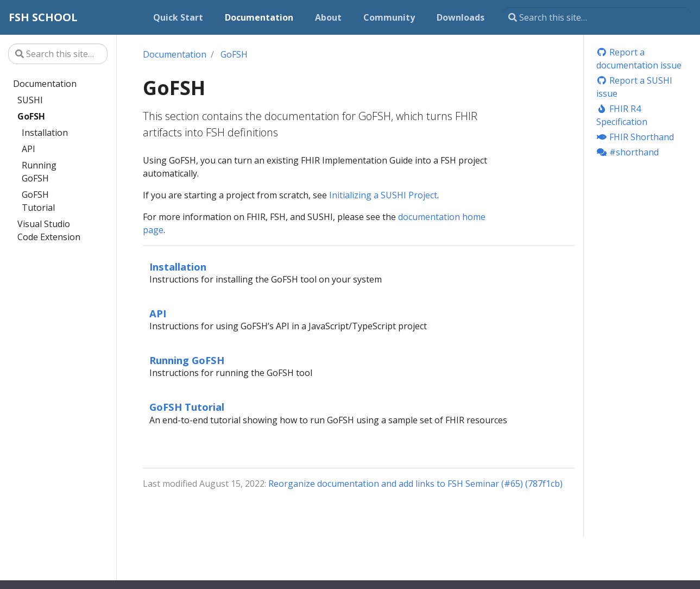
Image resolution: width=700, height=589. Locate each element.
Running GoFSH (39, 172)
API (29, 149)
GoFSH (31, 116)
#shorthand (628, 152)
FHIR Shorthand (635, 137)
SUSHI (30, 100)
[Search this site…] (597, 17)
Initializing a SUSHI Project (383, 195)
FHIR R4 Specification (622, 115)
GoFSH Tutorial (38, 201)
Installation (45, 133)
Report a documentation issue (639, 59)
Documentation (45, 84)
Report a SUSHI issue (634, 87)
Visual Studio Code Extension (49, 230)
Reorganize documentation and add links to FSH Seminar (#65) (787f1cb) (415, 484)
